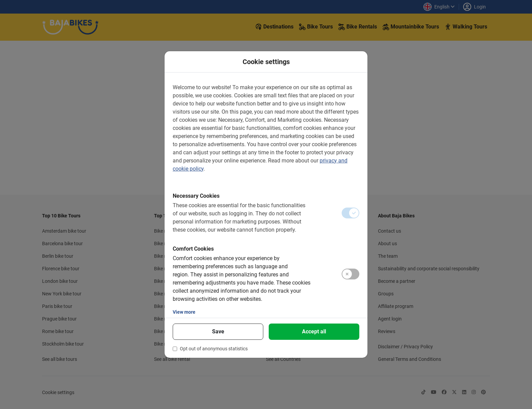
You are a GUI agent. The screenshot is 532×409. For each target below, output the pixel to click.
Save (218, 332)
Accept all (314, 332)
